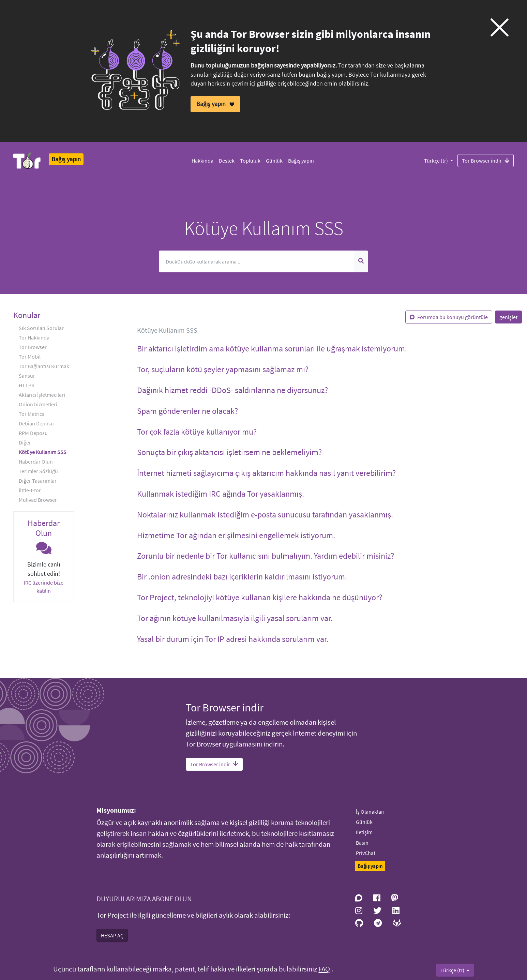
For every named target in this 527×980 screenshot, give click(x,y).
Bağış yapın (301, 161)
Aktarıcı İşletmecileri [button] (42, 395)
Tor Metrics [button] (32, 414)
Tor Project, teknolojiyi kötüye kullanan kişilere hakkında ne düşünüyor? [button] (260, 597)
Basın (362, 843)
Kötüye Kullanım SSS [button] (43, 452)
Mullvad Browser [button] (38, 500)
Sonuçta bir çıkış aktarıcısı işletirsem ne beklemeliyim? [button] (229, 452)
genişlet (508, 317)
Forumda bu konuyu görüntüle (449, 317)
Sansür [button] (27, 376)
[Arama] (257, 261)
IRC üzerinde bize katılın (44, 587)
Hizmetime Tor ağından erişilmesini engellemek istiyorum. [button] (236, 535)
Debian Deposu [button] (36, 423)
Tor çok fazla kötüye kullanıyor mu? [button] (197, 432)
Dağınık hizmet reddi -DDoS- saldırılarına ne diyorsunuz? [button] (232, 390)
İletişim (364, 832)
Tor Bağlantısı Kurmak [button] (44, 366)
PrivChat (366, 853)
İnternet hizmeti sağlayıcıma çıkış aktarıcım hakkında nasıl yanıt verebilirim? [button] (266, 473)
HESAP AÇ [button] (112, 935)
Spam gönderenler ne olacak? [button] (187, 411)
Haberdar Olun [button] (36, 462)
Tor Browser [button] (33, 347)
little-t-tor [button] (30, 490)
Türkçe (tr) (436, 161)
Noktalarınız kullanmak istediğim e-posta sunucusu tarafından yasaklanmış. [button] (265, 515)
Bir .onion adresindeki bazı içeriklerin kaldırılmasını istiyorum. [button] (242, 577)
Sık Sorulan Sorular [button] (41, 328)
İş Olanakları (370, 812)
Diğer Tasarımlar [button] (38, 481)
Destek (227, 161)
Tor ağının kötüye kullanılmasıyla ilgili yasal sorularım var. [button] (235, 618)
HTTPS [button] (27, 385)
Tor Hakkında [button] (34, 337)
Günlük (274, 161)
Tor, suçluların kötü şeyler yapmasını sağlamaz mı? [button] (223, 369)
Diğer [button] (25, 442)
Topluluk (250, 161)
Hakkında (202, 161)
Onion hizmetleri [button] (38, 404)
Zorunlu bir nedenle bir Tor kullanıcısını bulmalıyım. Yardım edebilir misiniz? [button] (266, 556)
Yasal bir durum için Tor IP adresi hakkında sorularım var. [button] (233, 639)
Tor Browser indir (486, 160)
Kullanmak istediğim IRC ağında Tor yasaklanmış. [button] (221, 494)
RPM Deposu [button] (33, 433)
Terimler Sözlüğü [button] (38, 471)
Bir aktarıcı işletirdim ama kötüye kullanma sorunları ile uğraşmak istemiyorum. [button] (272, 349)
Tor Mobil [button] (30, 357)
